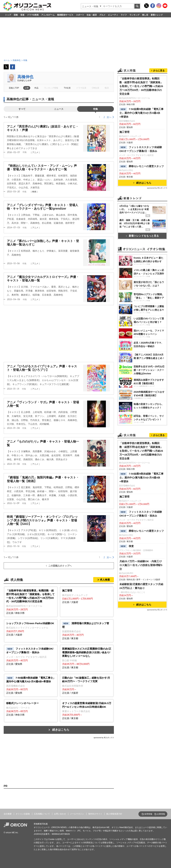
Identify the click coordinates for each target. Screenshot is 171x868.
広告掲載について (42, 814)
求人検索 (105, 580)
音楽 (22, 15)
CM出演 (95, 88)
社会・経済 (92, 15)
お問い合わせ (60, 814)
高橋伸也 (25, 77)
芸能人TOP (14, 88)
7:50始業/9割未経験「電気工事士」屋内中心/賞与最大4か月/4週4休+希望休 (141, 113)
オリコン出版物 (23, 814)
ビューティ (113, 15)
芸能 (16, 15)
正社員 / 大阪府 (87, 596)
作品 (36, 88)
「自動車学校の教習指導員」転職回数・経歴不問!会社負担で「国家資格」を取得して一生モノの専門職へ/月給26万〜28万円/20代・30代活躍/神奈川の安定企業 (141, 86)
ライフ (124, 15)
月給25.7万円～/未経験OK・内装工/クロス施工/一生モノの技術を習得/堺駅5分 (141, 565)
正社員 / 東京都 (87, 631)
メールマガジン (77, 814)
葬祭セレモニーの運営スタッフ (142, 166)
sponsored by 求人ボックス (104, 738)
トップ (8, 15)
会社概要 (8, 814)
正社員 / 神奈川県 (31, 601)
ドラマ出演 (81, 88)
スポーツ (80, 15)
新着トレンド (157, 15)
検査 (127, 546)
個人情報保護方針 (114, 814)
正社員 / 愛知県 (31, 656)
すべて (22, 109)
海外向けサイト (95, 814)
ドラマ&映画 (33, 15)
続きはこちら (61, 730)
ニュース (59, 109)
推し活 (145, 15)
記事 (27, 88)
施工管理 (124, 132)
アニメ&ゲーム (48, 15)
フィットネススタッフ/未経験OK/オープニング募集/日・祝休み (141, 149)
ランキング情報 (51, 88)
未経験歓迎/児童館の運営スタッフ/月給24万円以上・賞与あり (141, 586)
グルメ (102, 15)
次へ (109, 117)
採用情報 (148, 814)
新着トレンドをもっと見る (142, 236)
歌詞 (107, 88)
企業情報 (161, 814)
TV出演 (67, 88)
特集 (96, 109)
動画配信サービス (65, 15)
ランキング (134, 15)
